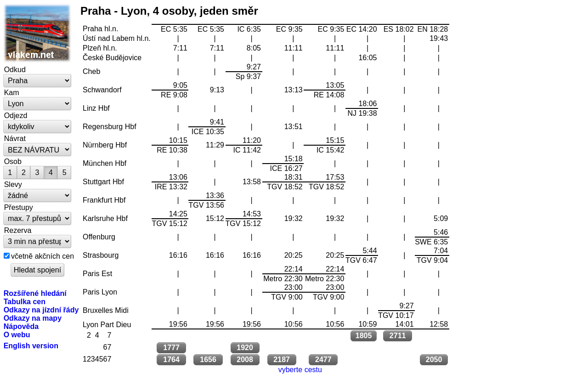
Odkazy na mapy (33, 318)
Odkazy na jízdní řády (41, 310)
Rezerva (18, 230)
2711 (398, 336)
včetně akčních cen (42, 256)
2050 (434, 360)
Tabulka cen (25, 301)
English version (31, 346)
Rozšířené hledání (35, 293)
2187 (282, 360)
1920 (245, 348)
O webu (17, 334)
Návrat (15, 138)
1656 (208, 360)
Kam (12, 92)
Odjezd (16, 115)
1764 (171, 360)
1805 (364, 336)
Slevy (13, 184)
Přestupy (19, 207)
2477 (323, 360)
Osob (13, 161)
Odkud (15, 69)
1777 (171, 348)
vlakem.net (38, 33)
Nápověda (21, 326)
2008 (245, 360)
